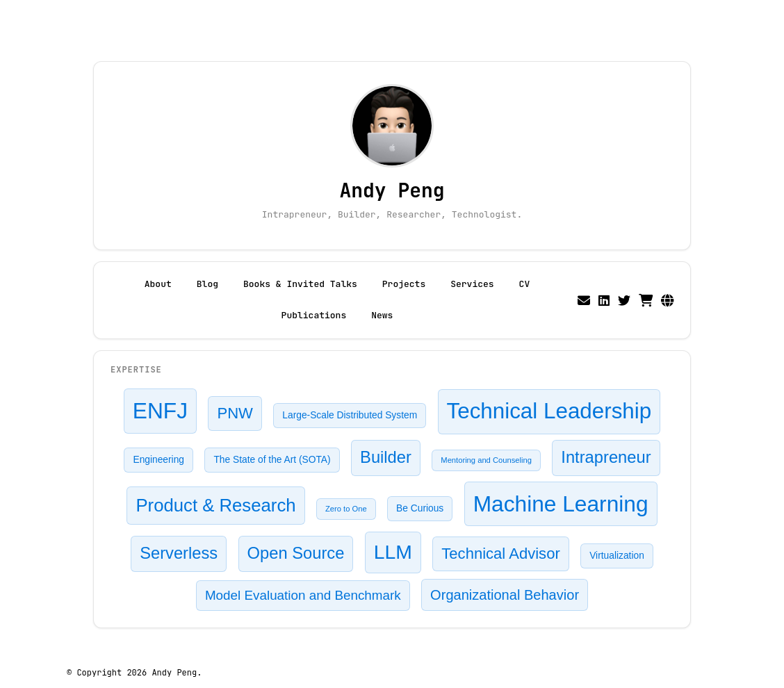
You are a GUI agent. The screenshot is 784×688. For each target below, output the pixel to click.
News (382, 315)
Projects (404, 284)
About (158, 284)
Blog (207, 284)
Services (472, 284)
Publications (314, 315)
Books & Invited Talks (300, 284)
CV (525, 284)
